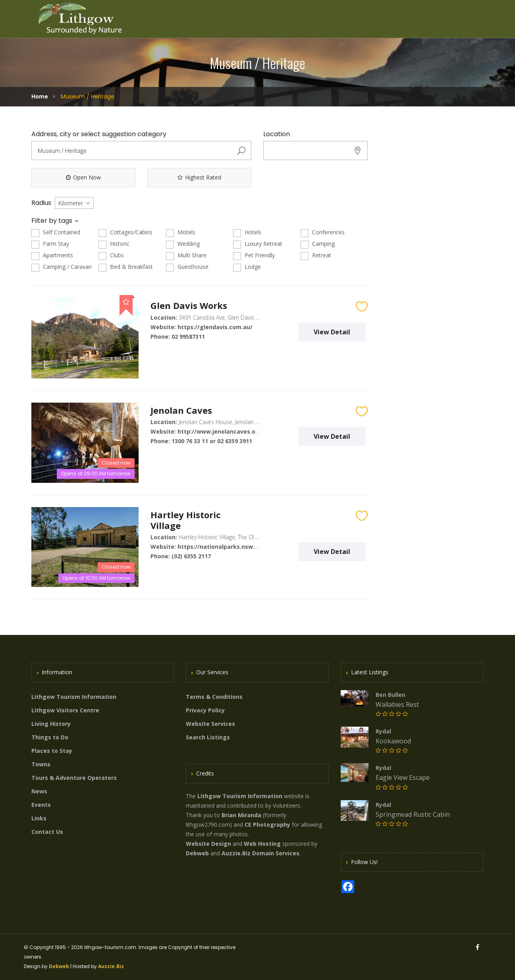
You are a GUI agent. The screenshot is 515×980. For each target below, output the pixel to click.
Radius (41, 203)
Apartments (52, 256)
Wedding (183, 244)
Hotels (247, 232)
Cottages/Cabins (125, 232)
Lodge (247, 267)
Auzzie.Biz (111, 966)
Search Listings (208, 737)
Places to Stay (52, 751)
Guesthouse (187, 267)
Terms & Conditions (214, 697)
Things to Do (50, 737)
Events (41, 805)
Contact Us (47, 832)
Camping (318, 244)
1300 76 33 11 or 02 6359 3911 (212, 441)
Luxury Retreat (258, 244)
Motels (181, 232)
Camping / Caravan (62, 267)
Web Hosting (262, 844)
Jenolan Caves (181, 410)
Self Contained (56, 232)
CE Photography (267, 825)
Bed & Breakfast (126, 267)
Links (39, 818)
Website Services (210, 724)
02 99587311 (188, 337)
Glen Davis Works (189, 305)
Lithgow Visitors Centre (65, 710)
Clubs (111, 256)
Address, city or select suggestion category (99, 134)
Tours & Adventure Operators (74, 778)
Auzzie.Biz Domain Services (260, 853)
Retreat (316, 256)
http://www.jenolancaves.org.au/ (225, 431)
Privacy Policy (205, 710)
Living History (51, 724)
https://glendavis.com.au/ (215, 327)
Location (277, 134)
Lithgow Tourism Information (74, 697)
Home (40, 96)
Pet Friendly (254, 256)
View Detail (332, 332)
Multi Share (186, 256)
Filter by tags (53, 221)
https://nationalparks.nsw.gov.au (226, 547)
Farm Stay (50, 244)
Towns (41, 764)
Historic (114, 244)
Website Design (208, 844)
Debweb (59, 966)
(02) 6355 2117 (191, 556)
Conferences (323, 232)
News (39, 791)
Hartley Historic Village (186, 520)
